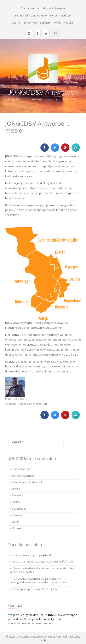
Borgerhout (30, 23)
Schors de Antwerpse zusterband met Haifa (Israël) (44, 562)
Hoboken (69, 23)
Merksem (66, 16)
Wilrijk (57, 23)
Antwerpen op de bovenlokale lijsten (35, 589)
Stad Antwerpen (31, 9)
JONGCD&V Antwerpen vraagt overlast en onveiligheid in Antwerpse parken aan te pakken (38, 581)
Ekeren (54, 16)
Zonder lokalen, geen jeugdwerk (32, 556)
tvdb (43, 641)
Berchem (45, 23)
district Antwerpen (54, 9)
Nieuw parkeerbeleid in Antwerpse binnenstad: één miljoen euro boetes (42, 571)
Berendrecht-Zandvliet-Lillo (31, 16)
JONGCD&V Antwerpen (43, 92)
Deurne (16, 23)
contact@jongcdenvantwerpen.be (30, 624)
